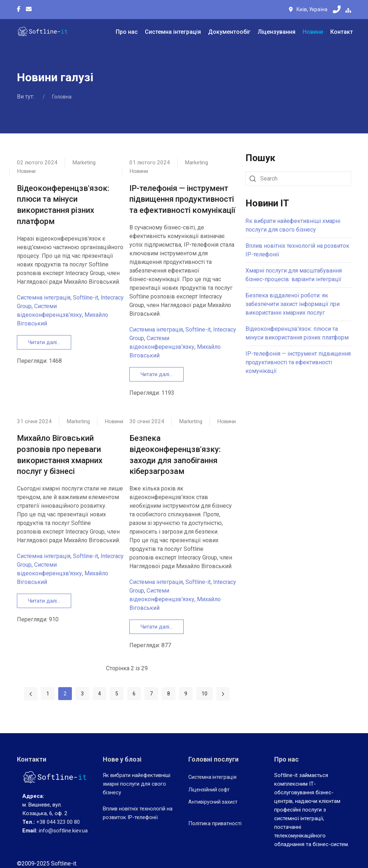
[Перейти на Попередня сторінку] (31, 694)
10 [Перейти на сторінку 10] (204, 694)
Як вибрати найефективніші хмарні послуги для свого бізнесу (137, 784)
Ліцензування (277, 32)
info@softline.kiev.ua (63, 831)
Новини (313, 32)
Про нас (127, 32)
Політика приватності (215, 823)
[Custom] (29, 9)
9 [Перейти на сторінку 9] (186, 694)
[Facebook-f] (19, 9)
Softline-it (86, 298)
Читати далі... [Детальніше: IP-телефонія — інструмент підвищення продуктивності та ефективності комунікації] (157, 374)
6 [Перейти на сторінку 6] (134, 694)
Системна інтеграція (173, 32)
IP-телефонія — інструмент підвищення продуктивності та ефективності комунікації (182, 199)
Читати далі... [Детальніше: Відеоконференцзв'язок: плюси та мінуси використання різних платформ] (44, 342)
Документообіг (229, 32)
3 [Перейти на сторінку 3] (82, 694)
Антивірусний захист (213, 802)
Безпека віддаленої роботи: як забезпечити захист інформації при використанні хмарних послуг (293, 304)
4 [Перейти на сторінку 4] (100, 694)
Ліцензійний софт (209, 789)
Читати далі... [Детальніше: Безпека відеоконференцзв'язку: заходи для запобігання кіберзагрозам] (157, 627)
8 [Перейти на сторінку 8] (169, 694)
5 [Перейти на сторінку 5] (117, 694)
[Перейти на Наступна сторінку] (223, 694)
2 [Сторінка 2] (65, 694)
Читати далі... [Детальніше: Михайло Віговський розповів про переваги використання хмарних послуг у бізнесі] (44, 601)
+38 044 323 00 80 (58, 822)
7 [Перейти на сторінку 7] (151, 694)
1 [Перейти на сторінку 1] (48, 694)
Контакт (342, 32)
